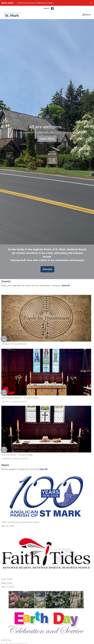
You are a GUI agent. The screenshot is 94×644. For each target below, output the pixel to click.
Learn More (47, 139)
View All (66, 285)
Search (46, 8)
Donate (47, 269)
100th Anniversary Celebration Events (35, 3)
